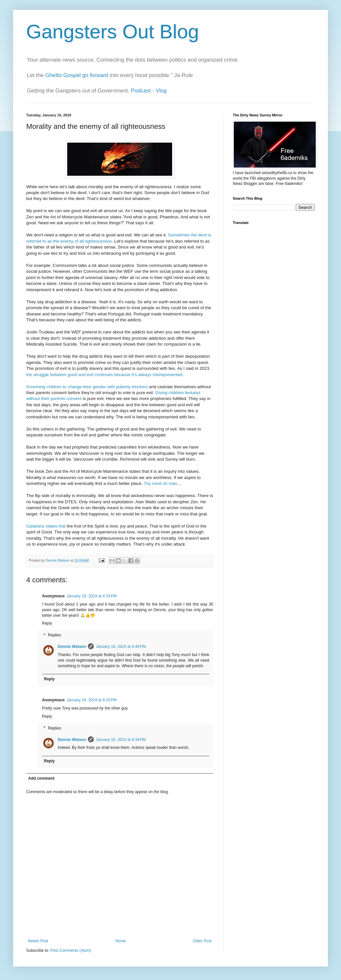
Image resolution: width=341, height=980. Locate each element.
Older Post (202, 941)
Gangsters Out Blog (113, 32)
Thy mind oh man (160, 483)
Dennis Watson (72, 647)
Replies (54, 635)
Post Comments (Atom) (71, 950)
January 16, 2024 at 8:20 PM (91, 700)
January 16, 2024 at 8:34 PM (121, 740)
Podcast (141, 91)
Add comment (41, 778)
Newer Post (38, 941)
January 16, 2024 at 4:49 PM (121, 647)
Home (121, 941)
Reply (47, 623)
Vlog (161, 91)
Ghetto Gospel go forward (77, 75)
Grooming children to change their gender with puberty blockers (87, 387)
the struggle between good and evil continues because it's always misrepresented (104, 375)
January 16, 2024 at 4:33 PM (91, 596)
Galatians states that (46, 526)
